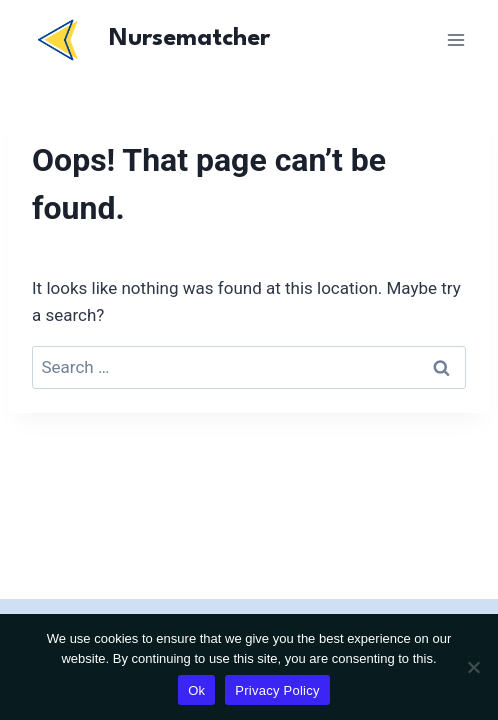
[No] (473, 667)
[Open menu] (455, 39)
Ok (196, 690)
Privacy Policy (277, 690)
